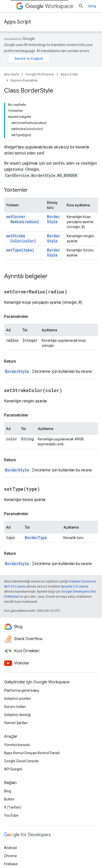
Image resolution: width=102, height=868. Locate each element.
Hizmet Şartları (16, 723)
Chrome (10, 856)
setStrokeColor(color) (21, 238)
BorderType (36, 538)
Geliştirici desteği (17, 715)
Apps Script (17, 22)
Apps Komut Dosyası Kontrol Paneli (32, 753)
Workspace (49, 6)
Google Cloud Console (21, 761)
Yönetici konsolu (17, 745)
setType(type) (20, 250)
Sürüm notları (15, 707)
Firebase (11, 864)
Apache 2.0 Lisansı (75, 586)
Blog (8, 791)
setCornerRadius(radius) (23, 219)
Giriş (92, 6)
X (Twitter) (13, 807)
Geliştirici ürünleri (18, 699)
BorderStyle (54, 219)
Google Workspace (40, 74)
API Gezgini (13, 769)
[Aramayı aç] (81, 6)
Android (10, 848)
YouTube (11, 815)
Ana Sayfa (11, 74)
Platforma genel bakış (22, 690)
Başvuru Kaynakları (24, 80)
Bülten (9, 799)
